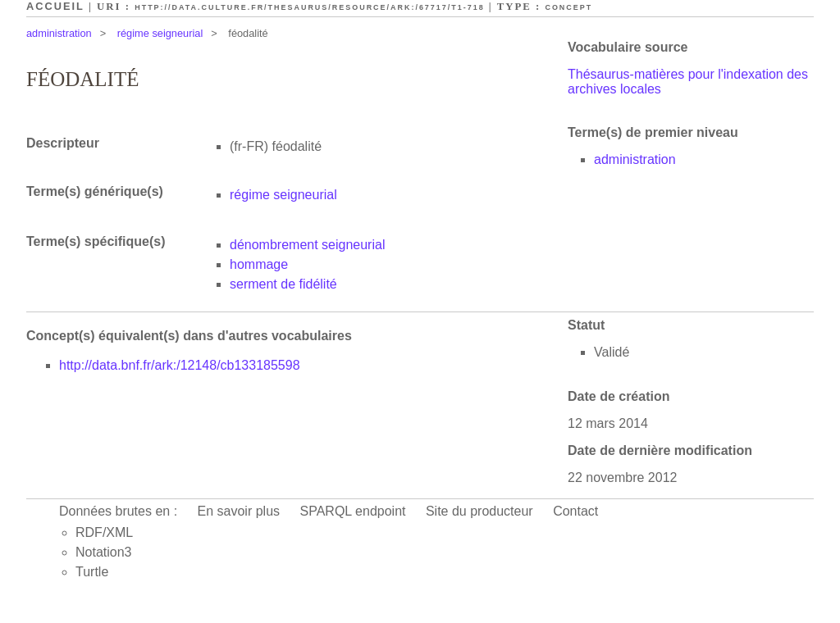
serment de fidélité (283, 284)
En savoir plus (239, 511)
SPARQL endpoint (353, 511)
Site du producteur (479, 511)
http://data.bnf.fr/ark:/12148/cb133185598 (180, 365)
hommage (259, 264)
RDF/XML (104, 532)
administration (59, 33)
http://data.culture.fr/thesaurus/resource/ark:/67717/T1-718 (309, 7)
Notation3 (104, 552)
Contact (575, 511)
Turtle (92, 572)
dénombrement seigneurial (307, 245)
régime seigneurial (160, 33)
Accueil (55, 6)
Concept (568, 7)
